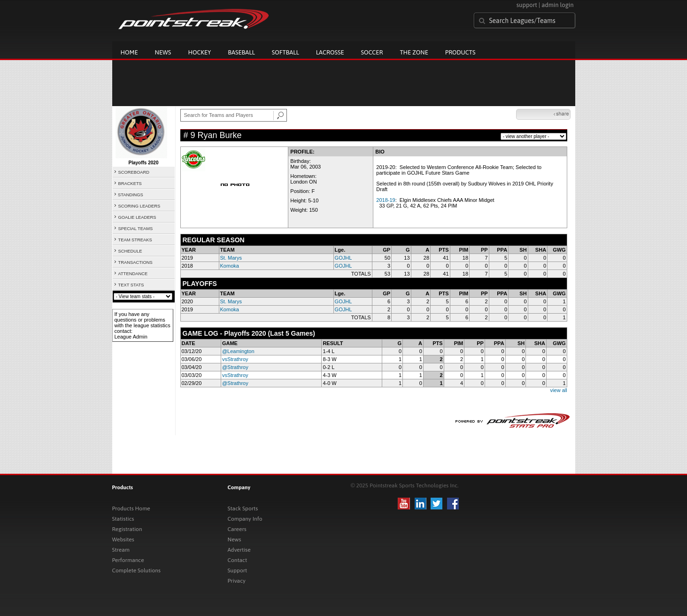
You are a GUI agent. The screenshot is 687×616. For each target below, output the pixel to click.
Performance (128, 560)
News (163, 52)
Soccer (372, 52)
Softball (286, 52)
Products (460, 52)
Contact (238, 560)
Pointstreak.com (193, 20)
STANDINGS (131, 195)
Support (238, 570)
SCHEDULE (130, 251)
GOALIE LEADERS (137, 217)
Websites (123, 539)
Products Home (131, 508)
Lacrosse (330, 52)
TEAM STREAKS (135, 240)
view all (559, 390)
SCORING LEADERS (139, 206)
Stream (121, 550)
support (527, 5)
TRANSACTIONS (135, 262)
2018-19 (386, 200)
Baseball (241, 52)
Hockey (199, 52)
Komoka (230, 266)
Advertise (239, 550)
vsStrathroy (235, 359)
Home (129, 52)
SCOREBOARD (134, 172)
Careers (237, 529)
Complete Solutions (136, 570)
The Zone (414, 52)
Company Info (245, 519)
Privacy (237, 581)
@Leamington (238, 351)
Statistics (123, 519)
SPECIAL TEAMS (136, 229)
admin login (557, 5)
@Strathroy (235, 367)
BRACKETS (130, 184)
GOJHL (343, 258)
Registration (127, 529)
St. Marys (231, 258)
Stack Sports (243, 508)
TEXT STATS (131, 285)
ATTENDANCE (133, 274)
